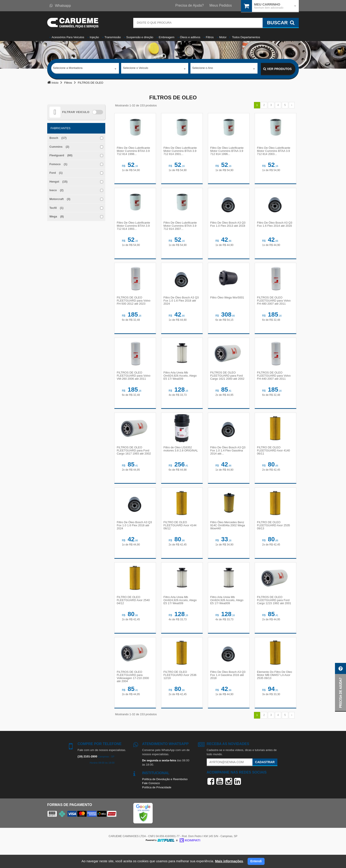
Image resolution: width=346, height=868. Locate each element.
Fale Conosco (151, 802)
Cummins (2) (59, 147)
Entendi (256, 861)
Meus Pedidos (221, 5)
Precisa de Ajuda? (190, 5)
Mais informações (229, 861)
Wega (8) (57, 216)
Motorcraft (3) (60, 199)
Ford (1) (56, 173)
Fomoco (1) (58, 164)
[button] (340, 687)
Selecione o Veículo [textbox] (135, 69)
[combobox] (85, 69)
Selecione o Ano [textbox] (203, 69)
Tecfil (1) (56, 208)
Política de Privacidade (157, 806)
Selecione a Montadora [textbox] (68, 69)
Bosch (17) (58, 138)
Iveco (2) (56, 190)
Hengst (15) (58, 182)
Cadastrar (265, 781)
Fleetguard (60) (61, 155)
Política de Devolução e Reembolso (165, 798)
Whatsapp (60, 6)
